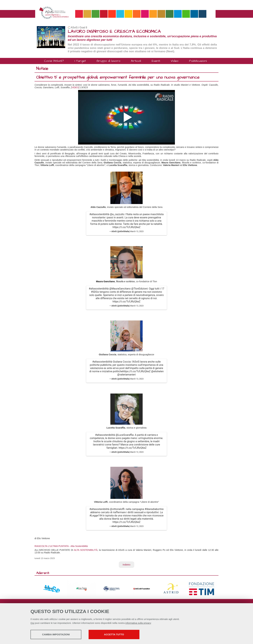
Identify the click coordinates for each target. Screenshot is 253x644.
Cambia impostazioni (56, 634)
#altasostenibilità (99, 214)
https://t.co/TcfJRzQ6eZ (127, 227)
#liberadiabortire (154, 509)
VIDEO (75, 87)
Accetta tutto (114, 634)
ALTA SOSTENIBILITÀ (86, 550)
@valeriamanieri (126, 375)
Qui (32, 623)
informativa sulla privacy (138, 623)
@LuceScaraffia (125, 435)
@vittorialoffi (117, 509)
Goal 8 (83, 27)
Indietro (126, 565)
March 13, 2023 (137, 231)
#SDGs (95, 292)
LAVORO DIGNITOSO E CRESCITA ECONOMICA (114, 32)
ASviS (74, 27)
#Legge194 (96, 516)
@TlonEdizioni (139, 289)
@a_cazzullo (117, 214)
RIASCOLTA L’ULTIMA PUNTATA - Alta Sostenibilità (61, 546)
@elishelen (157, 371)
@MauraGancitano (120, 289)
